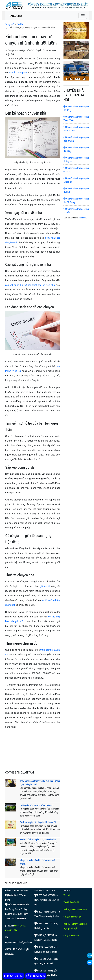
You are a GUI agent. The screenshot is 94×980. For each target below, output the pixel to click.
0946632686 (36, 976)
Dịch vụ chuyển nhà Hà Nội (75, 909)
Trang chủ (10, 24)
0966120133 (13, 976)
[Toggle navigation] (83, 16)
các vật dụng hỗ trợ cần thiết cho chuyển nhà (30, 285)
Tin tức (20, 24)
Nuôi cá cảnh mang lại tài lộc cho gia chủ (38, 839)
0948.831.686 (11, 930)
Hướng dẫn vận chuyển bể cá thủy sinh (37, 805)
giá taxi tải (45, 586)
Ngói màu (83, 218)
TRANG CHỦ (14, 16)
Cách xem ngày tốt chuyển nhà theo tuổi (38, 822)
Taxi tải (67, 895)
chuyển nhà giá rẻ (18, 73)
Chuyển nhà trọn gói (72, 917)
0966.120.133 (20, 926)
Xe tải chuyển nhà (71, 902)
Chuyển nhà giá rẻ (71, 935)
